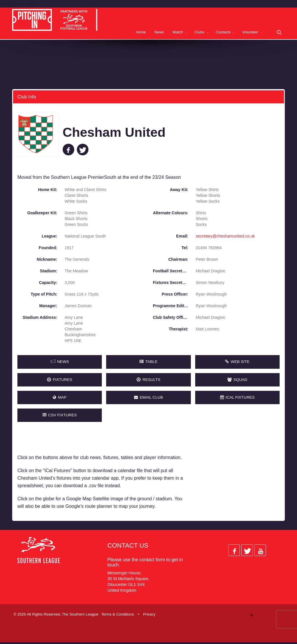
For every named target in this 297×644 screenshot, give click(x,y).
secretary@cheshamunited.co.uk (225, 236)
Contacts (223, 32)
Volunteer (250, 32)
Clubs (199, 32)
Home (141, 32)
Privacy (149, 616)
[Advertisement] (239, 470)
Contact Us (128, 547)
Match (178, 32)
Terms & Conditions (118, 616)
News (159, 32)
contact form (152, 562)
